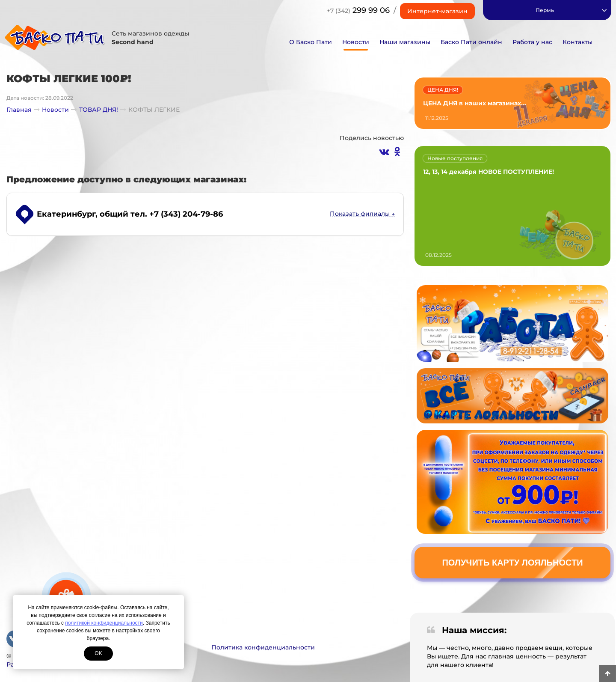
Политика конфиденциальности (263, 647)
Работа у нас (532, 42)
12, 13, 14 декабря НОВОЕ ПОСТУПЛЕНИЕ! (489, 172)
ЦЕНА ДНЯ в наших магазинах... (475, 103)
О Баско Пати (311, 42)
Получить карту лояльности (512, 563)
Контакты (577, 42)
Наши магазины (405, 42)
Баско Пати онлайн (471, 42)
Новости (356, 42)
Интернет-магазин (437, 11)
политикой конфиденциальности (104, 623)
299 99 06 (358, 10)
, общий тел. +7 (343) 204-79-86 (130, 214)
